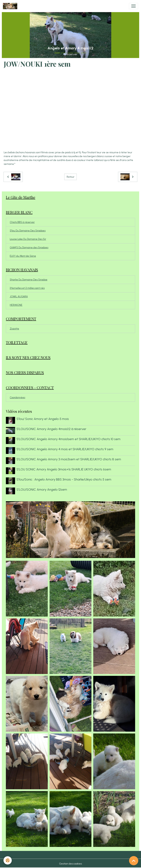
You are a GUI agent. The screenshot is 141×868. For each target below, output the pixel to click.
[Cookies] (8, 860)
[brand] (11, 6)
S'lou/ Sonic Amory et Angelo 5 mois (43, 419)
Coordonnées (17, 397)
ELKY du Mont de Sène (23, 256)
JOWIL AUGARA (19, 297)
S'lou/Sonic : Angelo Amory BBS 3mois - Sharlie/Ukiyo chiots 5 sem (64, 479)
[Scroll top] (134, 861)
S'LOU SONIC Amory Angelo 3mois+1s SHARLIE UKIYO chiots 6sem (64, 469)
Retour (70, 177)
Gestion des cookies (70, 863)
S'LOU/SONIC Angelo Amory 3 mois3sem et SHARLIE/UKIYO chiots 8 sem (69, 459)
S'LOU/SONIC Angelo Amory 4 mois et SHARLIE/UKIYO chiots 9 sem (65, 449)
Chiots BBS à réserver (22, 222)
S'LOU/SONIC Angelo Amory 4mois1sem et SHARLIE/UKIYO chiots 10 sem (68, 439)
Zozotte (14, 329)
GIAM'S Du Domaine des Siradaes (29, 248)
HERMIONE (16, 305)
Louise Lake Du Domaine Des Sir (28, 239)
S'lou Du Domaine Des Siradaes (28, 231)
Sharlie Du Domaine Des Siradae (29, 280)
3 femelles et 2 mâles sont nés (27, 288)
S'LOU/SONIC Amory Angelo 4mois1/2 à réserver (51, 429)
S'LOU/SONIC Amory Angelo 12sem (42, 489)
